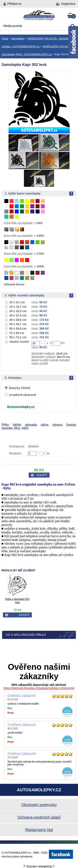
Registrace (68, 4)
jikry (17, 428)
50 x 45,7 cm (18, 324)
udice (45, 425)
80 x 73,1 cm (18, 337)
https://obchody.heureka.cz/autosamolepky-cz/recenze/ (39, 688)
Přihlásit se (14, 4)
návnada (31, 425)
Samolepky (18, 38)
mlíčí (25, 428)
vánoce (57, 425)
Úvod (5, 38)
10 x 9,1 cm (17, 302)
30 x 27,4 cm (18, 315)
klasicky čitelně (20, 388)
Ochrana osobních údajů (39, 817)
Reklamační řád (39, 830)
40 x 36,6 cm (18, 320)
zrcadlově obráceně (23, 395)
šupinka (7, 428)
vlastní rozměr (19, 342)
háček (17, 425)
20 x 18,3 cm (18, 311)
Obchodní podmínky (39, 805)
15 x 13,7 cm (18, 307)
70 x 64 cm (17, 333)
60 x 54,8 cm (18, 329)
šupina (71, 425)
